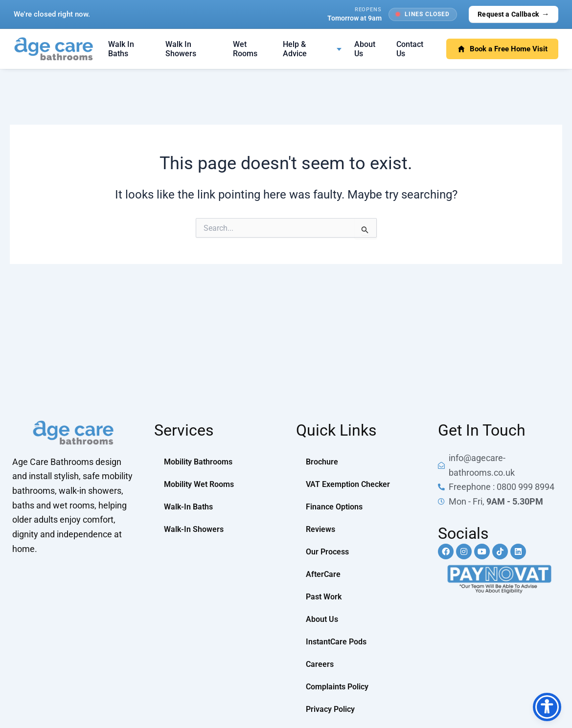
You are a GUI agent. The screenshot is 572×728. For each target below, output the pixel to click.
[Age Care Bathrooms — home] (54, 49)
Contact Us (410, 49)
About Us (365, 49)
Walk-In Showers (194, 529)
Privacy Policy (330, 709)
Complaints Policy (337, 687)
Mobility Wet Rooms (199, 484)
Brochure (322, 462)
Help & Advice (295, 49)
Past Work (324, 597)
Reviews (320, 529)
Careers (320, 664)
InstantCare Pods (336, 642)
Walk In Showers (181, 49)
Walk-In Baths (188, 507)
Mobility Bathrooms (198, 462)
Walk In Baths (121, 49)
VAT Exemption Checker (348, 484)
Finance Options (334, 507)
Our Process (327, 552)
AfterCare (323, 574)
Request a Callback (514, 14)
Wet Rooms (245, 49)
